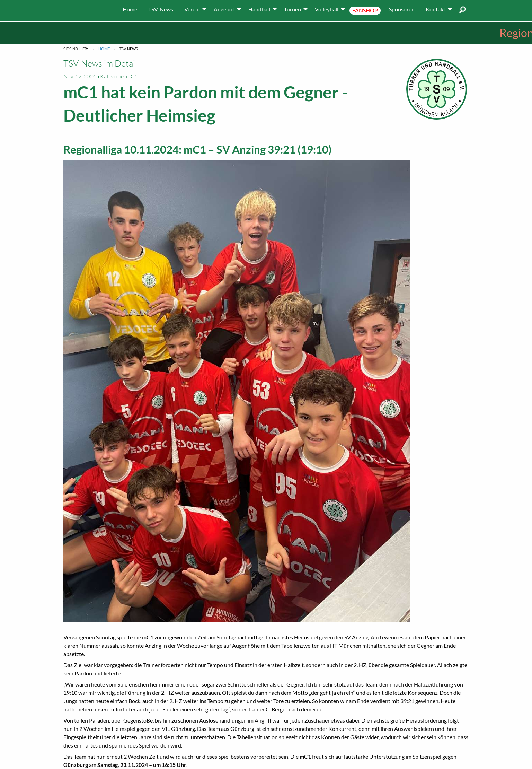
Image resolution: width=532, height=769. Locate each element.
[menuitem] (130, 9)
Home (104, 49)
